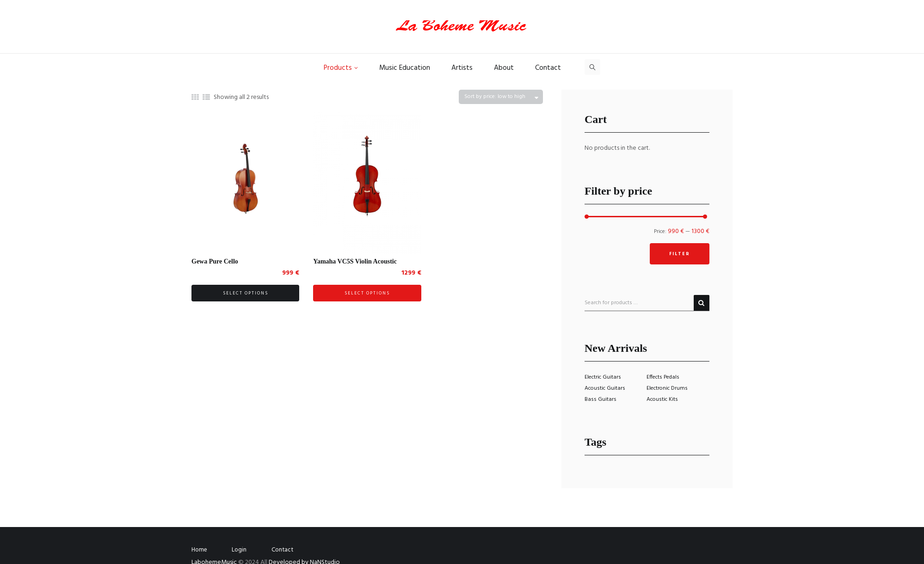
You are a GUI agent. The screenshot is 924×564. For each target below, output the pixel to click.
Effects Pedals (663, 377)
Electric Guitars (603, 377)
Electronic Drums (667, 388)
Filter (680, 254)
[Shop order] (501, 97)
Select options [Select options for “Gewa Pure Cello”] (246, 293)
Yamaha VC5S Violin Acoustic (355, 261)
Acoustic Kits (662, 399)
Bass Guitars (601, 399)
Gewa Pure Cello (215, 261)
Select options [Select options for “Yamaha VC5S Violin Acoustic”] (367, 293)
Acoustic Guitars (605, 388)
